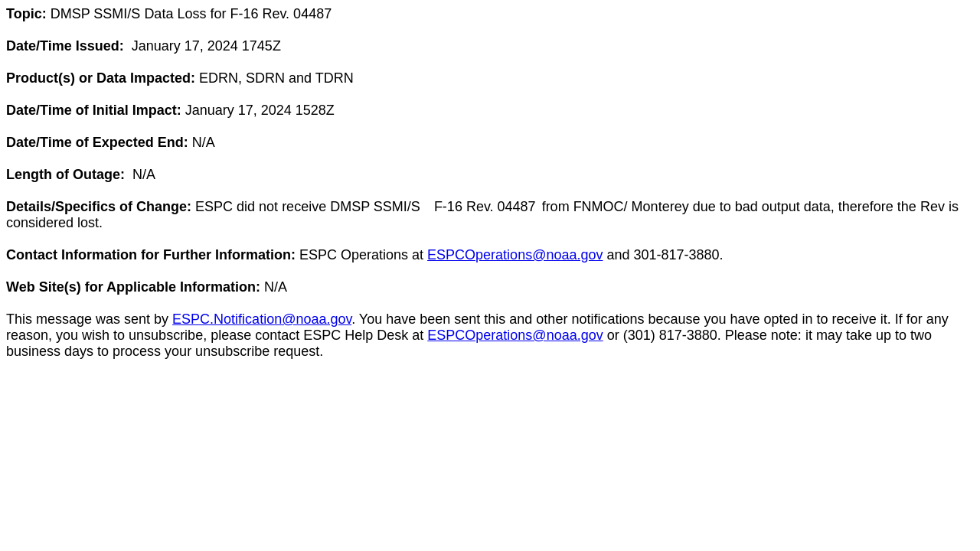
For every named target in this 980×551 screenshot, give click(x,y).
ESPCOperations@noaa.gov (515, 255)
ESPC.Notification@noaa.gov (262, 319)
